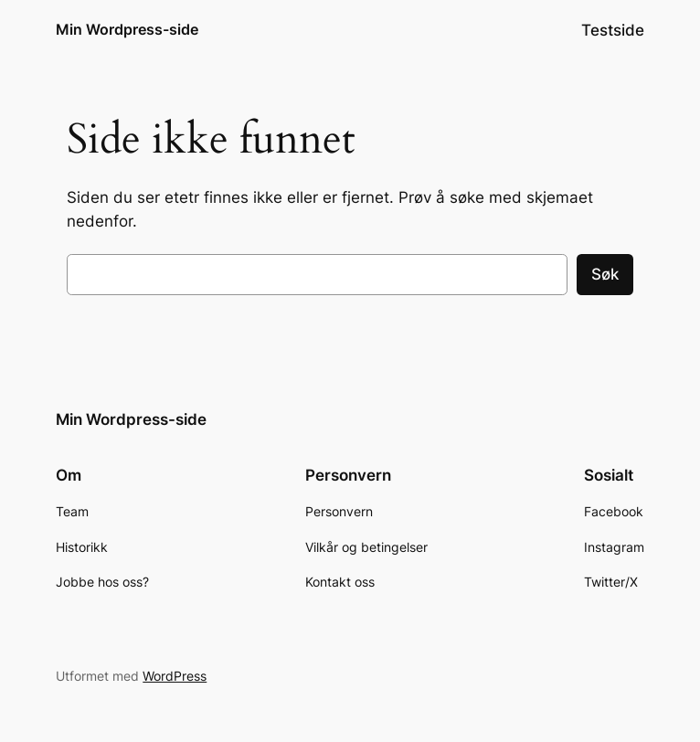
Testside (613, 30)
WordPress (175, 676)
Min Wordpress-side (127, 29)
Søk (605, 274)
